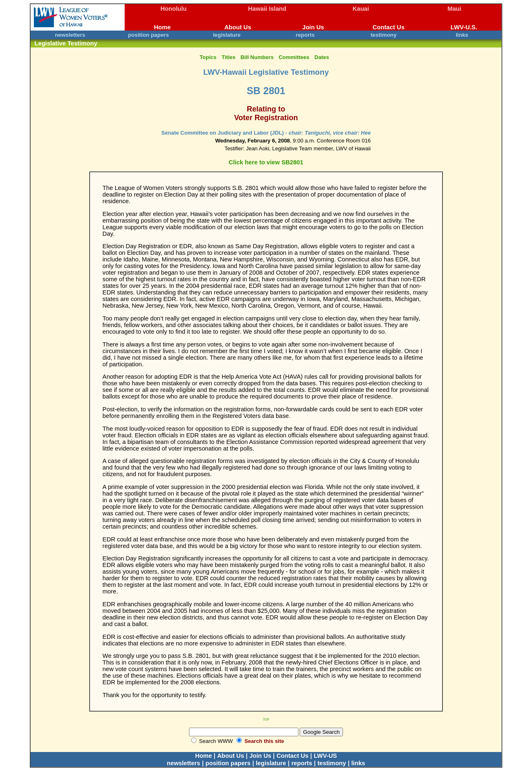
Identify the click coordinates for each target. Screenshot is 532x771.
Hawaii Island (267, 9)
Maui (454, 9)
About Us (238, 27)
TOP (266, 720)
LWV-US (325, 756)
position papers (148, 35)
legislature (227, 35)
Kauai (361, 9)
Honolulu (174, 9)
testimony (384, 35)
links (462, 35)
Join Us (313, 27)
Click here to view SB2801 (266, 162)
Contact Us (389, 27)
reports (305, 35)
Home (162, 27)
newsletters (70, 35)
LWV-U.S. (464, 27)
